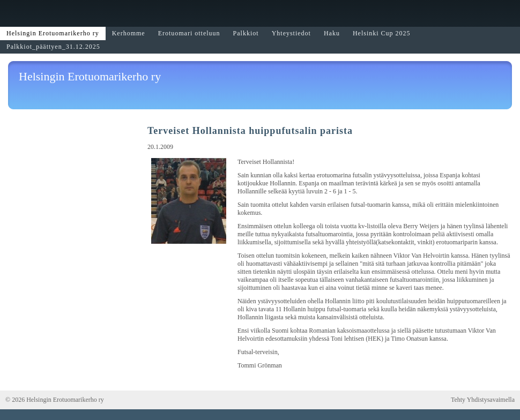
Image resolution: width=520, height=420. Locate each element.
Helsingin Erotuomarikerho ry (90, 76)
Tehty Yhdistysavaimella (483, 400)
